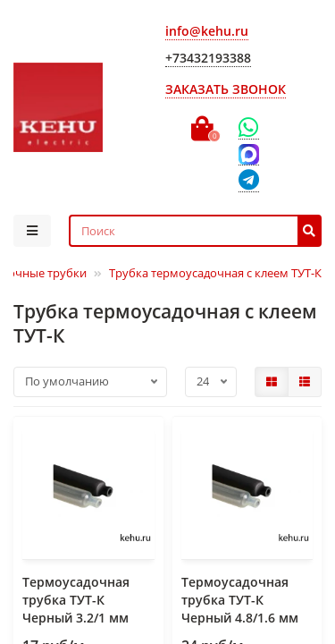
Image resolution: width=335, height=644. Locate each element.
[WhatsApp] (249, 128)
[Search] (196, 231)
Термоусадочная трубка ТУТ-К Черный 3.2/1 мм (76, 600)
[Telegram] (249, 181)
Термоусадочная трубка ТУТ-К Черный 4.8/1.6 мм (240, 600)
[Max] (249, 155)
